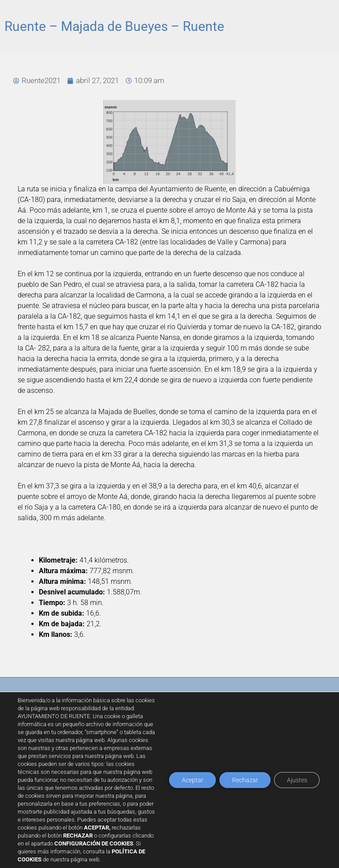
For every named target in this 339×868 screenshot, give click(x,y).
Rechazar (243, 788)
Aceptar (189, 788)
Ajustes (296, 788)
